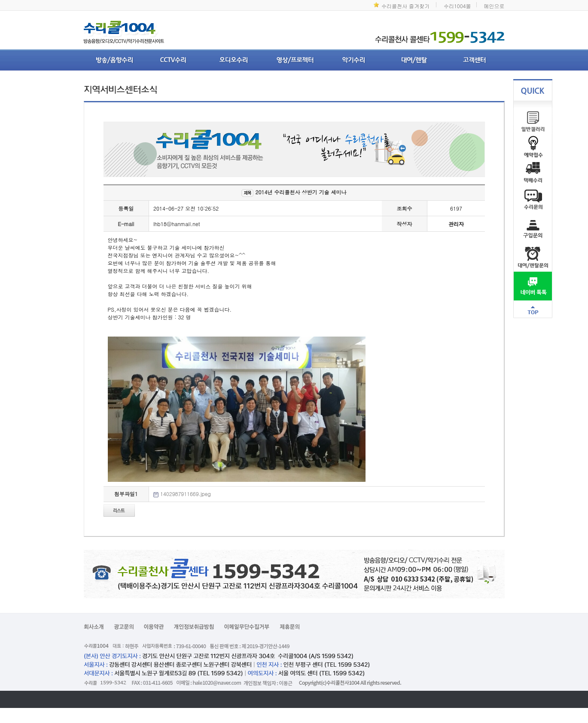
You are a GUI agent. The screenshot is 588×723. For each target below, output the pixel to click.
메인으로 (494, 6)
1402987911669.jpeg (186, 494)
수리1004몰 (457, 6)
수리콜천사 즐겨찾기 (405, 6)
